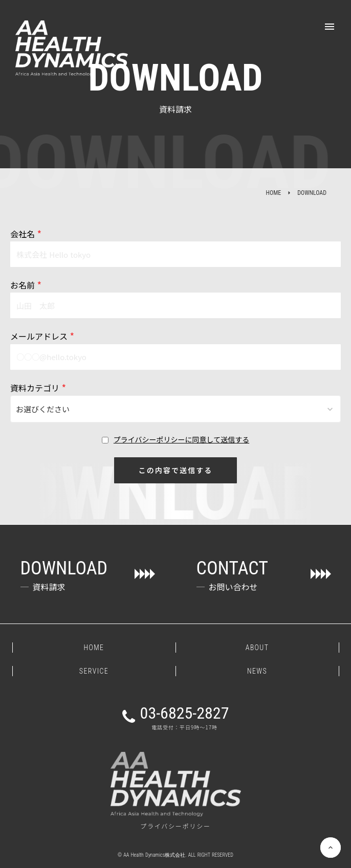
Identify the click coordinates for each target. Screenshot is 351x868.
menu (330, 27)
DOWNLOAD (312, 193)
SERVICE (94, 671)
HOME (273, 193)
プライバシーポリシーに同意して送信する (181, 440)
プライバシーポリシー (175, 826)
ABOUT (257, 648)
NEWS (257, 671)
